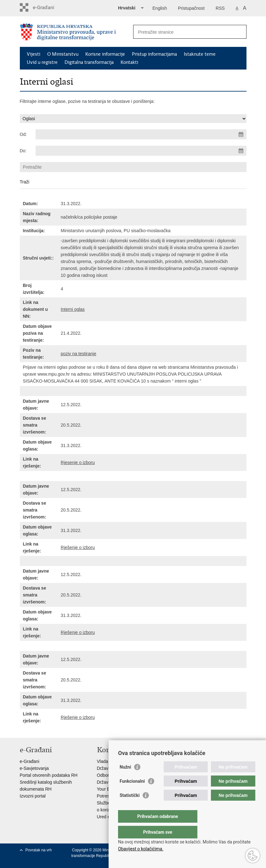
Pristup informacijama (154, 54)
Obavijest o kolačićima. (141, 849)
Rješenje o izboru (78, 547)
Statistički (130, 808)
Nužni (125, 780)
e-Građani (30, 761)
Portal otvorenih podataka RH (49, 775)
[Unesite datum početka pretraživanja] (141, 134)
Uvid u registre (42, 62)
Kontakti (129, 62)
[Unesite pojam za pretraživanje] (183, 32)
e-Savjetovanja (34, 768)
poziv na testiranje (79, 354)
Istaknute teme (200, 54)
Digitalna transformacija (89, 62)
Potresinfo (107, 796)
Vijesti (34, 54)
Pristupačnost (191, 8)
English (160, 8)
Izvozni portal (33, 796)
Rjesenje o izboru (78, 462)
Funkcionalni (132, 794)
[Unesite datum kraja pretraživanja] (141, 151)
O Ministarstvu (63, 54)
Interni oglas (73, 309)
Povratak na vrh (39, 850)
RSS (220, 8)
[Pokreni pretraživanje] (239, 32)
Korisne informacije (105, 54)
